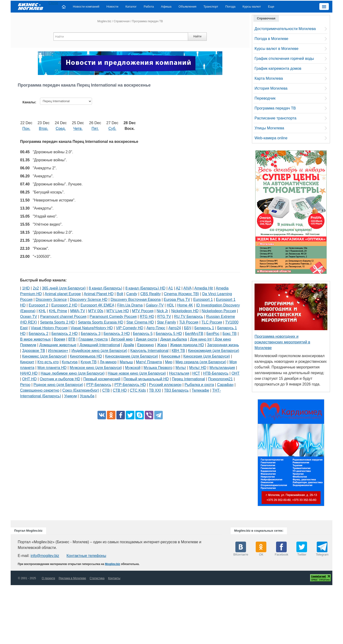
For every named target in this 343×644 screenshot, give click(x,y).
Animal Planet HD (99, 294)
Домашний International (100, 345)
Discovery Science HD (89, 300)
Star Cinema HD (140, 322)
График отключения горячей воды (284, 59)
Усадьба (87, 396)
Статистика (97, 578)
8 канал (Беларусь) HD (145, 288)
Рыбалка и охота (199, 385)
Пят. (95, 129)
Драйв (129, 345)
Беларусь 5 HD (169, 334)
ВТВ (72, 339)
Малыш (126, 362)
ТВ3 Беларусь (176, 390)
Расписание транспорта (275, 118)
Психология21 (220, 379)
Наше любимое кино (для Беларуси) (73, 373)
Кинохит (27, 362)
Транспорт (211, 7)
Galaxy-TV (155, 305)
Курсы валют (252, 7)
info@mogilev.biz (45, 556)
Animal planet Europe (63, 294)
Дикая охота (146, 339)
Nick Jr (162, 311)
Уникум (70, 396)
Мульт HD (198, 368)
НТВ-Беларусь (216, 373)
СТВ (106, 390)
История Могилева (271, 88)
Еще (271, 7)
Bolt (120, 294)
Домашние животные (58, 345)
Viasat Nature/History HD (92, 328)
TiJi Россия (189, 322)
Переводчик (265, 98)
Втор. (44, 129)
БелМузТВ (194, 334)
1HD (26, 288)
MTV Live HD (118, 311)
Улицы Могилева (269, 128)
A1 (171, 288)
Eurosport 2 (38, 305)
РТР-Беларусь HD (130, 385)
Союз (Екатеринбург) (81, 390)
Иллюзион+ (58, 351)
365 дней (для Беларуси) (64, 288)
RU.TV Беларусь (189, 317)
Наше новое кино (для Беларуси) (137, 373)
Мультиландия (222, 368)
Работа (149, 7)
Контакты (114, 578)
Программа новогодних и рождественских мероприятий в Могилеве (282, 342)
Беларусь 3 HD (117, 334)
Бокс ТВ (230, 334)
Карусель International (149, 351)
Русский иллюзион (165, 385)
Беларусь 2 (38, 334)
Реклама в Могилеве (72, 578)
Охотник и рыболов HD (60, 379)
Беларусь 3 (90, 334)
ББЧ (188, 328)
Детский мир (122, 339)
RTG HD (147, 317)
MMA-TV (78, 311)
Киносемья (171, 356)
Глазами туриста (93, 339)
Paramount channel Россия (63, 317)
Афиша (166, 7)
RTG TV (164, 317)
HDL (170, 305)
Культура (70, 362)
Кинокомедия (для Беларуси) (214, 351)
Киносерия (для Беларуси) (207, 356)
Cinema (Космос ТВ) (181, 294)
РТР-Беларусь (99, 385)
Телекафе (200, 390)
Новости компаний (86, 7)
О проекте (48, 578)
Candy (132, 294)
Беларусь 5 (143, 334)
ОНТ (236, 373)
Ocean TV (29, 317)
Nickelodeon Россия (219, 311)
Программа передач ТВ (275, 108)
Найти (197, 36)
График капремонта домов (278, 68)
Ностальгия (179, 373)
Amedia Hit (204, 288)
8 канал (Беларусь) (106, 288)
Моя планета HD (52, 368)
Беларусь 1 (204, 328)
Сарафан (225, 385)
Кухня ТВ (89, 362)
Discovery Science (51, 300)
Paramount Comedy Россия (113, 317)
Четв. (78, 129)
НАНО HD (29, 373)
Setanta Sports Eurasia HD (101, 322)
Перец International (189, 379)
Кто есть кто (48, 362)
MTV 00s (96, 311)
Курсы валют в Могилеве (277, 49)
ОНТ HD (29, 379)
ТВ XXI (155, 390)
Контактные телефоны (86, 556)
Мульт (181, 368)
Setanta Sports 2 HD (57, 322)
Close (53, 3)
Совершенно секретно (40, 390)
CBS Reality (150, 294)
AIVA (187, 288)
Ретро (25, 385)
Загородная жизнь (223, 345)
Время (60, 339)
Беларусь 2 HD (65, 334)
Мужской (133, 368)
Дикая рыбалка (174, 339)
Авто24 (175, 328)
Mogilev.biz (104, 21)
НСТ (196, 373)
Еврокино (146, 345)
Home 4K (185, 305)
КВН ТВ (178, 351)
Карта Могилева (269, 78)
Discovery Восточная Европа (136, 300)
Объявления (187, 7)
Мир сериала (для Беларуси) (201, 362)
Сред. (61, 129)
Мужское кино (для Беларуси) (96, 368)
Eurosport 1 (203, 300)
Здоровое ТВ (34, 351)
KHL (42, 311)
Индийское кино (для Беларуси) (99, 351)
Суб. (112, 129)
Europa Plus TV (177, 300)
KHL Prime (58, 311)
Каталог (131, 7)
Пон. (26, 129)
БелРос (213, 334)
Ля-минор (108, 362)
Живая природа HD (187, 345)
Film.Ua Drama (130, 305)
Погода (231, 7)
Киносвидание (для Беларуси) (132, 356)
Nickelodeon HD (185, 311)
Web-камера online (271, 138)
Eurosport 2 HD (64, 305)
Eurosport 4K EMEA (97, 305)
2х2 (36, 288)
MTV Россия (143, 311)
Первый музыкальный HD (146, 379)
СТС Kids (138, 390)
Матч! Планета (149, 362)
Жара (162, 345)
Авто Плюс (156, 328)
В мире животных (35, 339)
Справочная (122, 21)
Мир (169, 362)
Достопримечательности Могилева (285, 29)
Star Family (167, 322)
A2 (178, 288)
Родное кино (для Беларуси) (58, 385)
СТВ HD (120, 390)
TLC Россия (212, 322)
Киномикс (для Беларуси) (45, 356)
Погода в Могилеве (271, 39)
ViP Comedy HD (130, 328)
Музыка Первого (158, 368)
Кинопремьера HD (86, 356)
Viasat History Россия (49, 328)
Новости (112, 7)
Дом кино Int (201, 339)
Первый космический (102, 379)
